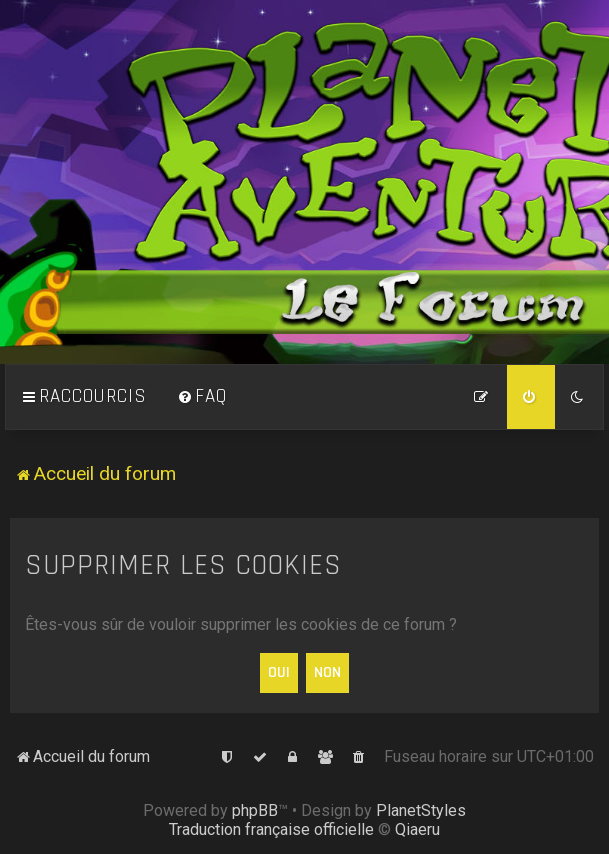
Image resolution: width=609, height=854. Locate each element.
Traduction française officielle (271, 829)
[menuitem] (202, 397)
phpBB (255, 810)
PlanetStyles (421, 810)
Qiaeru (417, 829)
